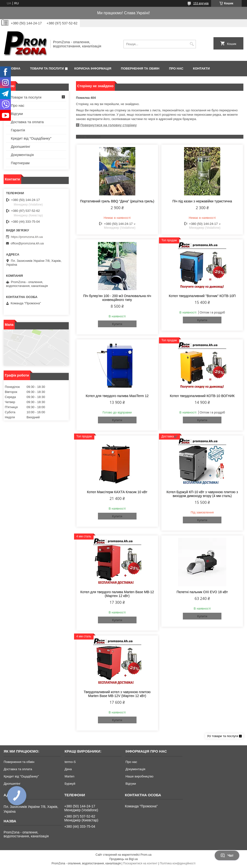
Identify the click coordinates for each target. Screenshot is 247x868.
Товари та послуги (47, 68)
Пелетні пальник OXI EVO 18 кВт (202, 592)
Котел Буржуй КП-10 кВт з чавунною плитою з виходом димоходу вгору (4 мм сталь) (202, 494)
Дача (68, 769)
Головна (13, 68)
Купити (117, 324)
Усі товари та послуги (223, 736)
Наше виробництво (139, 776)
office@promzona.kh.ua (27, 243)
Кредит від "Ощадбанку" (31, 138)
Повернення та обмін (140, 68)
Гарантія (18, 130)
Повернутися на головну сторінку (109, 125)
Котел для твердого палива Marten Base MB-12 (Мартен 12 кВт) (117, 594)
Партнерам (20, 163)
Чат (227, 855)
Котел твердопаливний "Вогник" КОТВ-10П (202, 296)
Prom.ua (146, 855)
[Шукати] (192, 44)
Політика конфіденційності (178, 863)
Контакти (201, 68)
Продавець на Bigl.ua (123, 859)
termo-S (70, 762)
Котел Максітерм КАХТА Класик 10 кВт (117, 492)
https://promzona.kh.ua (27, 237)
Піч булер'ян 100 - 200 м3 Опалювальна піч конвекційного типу (117, 298)
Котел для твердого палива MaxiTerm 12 (117, 396)
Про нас (176, 68)
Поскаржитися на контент (140, 863)
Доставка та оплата (27, 122)
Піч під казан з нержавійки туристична (202, 201)
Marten (69, 776)
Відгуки (17, 114)
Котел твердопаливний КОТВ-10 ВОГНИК (202, 396)
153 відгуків (201, 3)
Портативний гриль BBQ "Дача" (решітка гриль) (117, 201)
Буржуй (70, 784)
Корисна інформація (93, 68)
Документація (22, 155)
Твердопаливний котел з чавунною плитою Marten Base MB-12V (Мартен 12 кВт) (117, 694)
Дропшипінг (21, 146)
